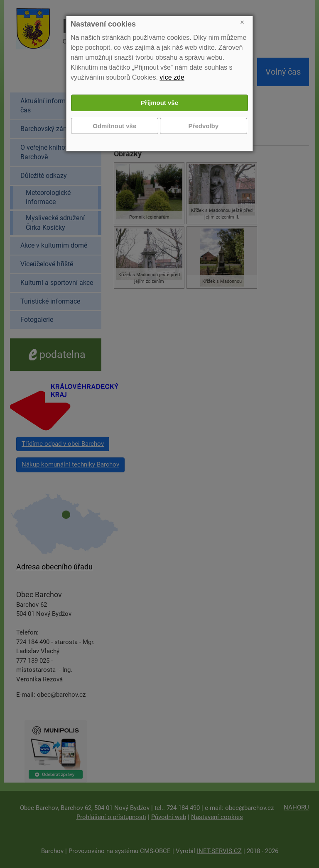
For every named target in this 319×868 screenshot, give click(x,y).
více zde (172, 77)
